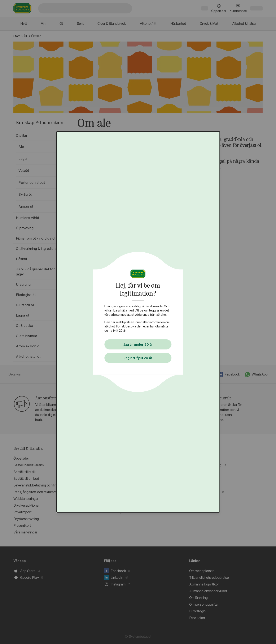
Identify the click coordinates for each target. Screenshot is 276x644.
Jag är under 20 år (138, 344)
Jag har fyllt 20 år (138, 358)
